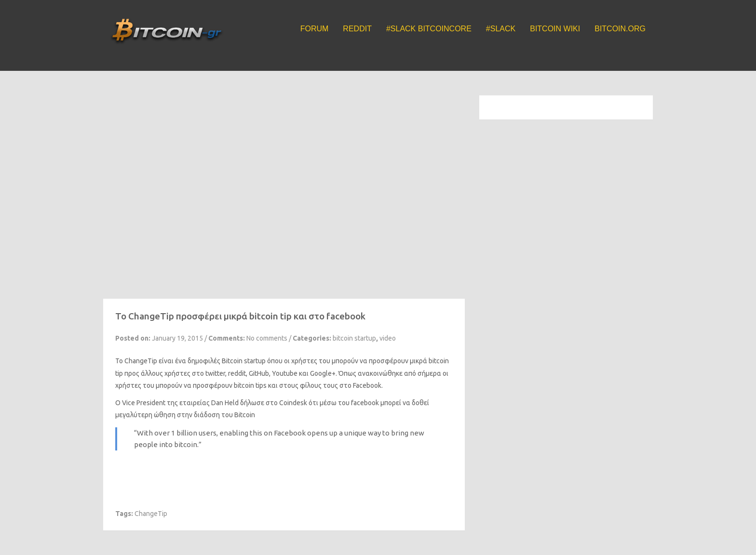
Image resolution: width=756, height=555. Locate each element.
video (388, 338)
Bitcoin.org (620, 29)
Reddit (357, 29)
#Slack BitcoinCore (429, 29)
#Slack (501, 29)
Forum (315, 29)
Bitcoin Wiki (555, 29)
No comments (267, 338)
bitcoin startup (354, 338)
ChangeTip (141, 361)
